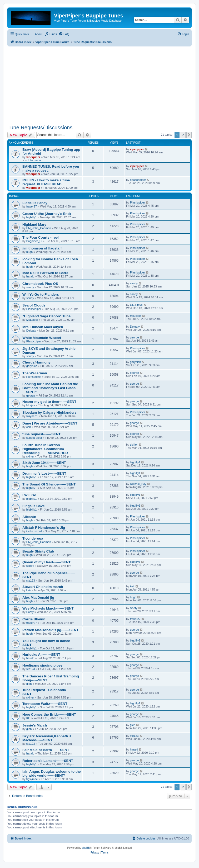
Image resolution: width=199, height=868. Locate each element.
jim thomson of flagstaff (42, 248)
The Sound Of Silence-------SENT (49, 484)
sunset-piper (34, 438)
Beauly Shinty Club (38, 551)
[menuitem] (51, 34)
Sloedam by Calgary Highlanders (49, 412)
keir (29, 590)
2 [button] (183, 135)
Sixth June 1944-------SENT (44, 463)
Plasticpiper (138, 202)
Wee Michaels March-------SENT (48, 608)
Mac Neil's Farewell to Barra (45, 273)
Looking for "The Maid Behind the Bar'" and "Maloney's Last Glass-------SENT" (51, 388)
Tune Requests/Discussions (40, 128)
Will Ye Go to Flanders (41, 294)
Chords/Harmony (36, 362)
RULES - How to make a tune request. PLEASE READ (46, 182)
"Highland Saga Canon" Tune (46, 316)
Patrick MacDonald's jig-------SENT (50, 630)
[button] (189, 135)
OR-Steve (136, 305)
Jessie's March (35, 725)
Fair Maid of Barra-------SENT (46, 750)
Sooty (30, 612)
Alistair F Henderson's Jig (44, 528)
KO (28, 718)
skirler (30, 456)
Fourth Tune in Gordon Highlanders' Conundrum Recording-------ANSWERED (45, 449)
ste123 (31, 581)
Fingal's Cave (34, 506)
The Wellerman (35, 373)
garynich (32, 366)
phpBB (86, 848)
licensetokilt (34, 377)
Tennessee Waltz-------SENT (45, 704)
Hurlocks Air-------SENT (41, 655)
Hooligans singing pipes (42, 665)
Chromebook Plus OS (40, 284)
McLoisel (32, 320)
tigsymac (32, 779)
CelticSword (34, 531)
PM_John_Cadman (39, 228)
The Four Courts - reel (41, 237)
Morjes (31, 405)
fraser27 (32, 206)
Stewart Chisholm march (43, 587)
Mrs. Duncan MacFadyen (43, 327)
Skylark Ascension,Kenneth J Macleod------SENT (47, 738)
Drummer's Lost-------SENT (44, 473)
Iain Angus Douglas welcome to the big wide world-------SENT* (52, 773)
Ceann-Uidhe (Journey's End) (47, 214)
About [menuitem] (39, 34)
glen (29, 684)
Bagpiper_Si (34, 241)
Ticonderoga (33, 538)
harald (30, 276)
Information (35, 160)
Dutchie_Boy (138, 484)
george (135, 337)
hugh (29, 252)
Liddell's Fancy (35, 203)
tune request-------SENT (41, 434)
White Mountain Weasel (42, 338)
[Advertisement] (100, 83)
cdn (29, 427)
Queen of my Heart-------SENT (46, 562)
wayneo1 (32, 416)
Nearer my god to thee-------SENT (49, 402)
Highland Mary (34, 225)
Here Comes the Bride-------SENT (49, 714)
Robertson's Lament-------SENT (48, 761)
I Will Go (29, 495)
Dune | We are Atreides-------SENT (50, 423)
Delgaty (31, 331)
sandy (30, 287)
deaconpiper (138, 180)
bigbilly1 (32, 217)
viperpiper (33, 157)
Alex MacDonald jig (38, 598)
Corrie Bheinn (34, 619)
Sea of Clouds (34, 305)
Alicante (29, 517)
